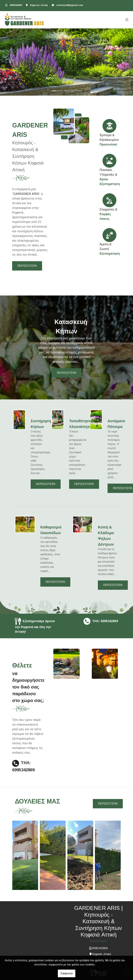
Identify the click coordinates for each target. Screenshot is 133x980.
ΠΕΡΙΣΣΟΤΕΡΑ (27, 266)
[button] (10, 62)
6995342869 (16, 5)
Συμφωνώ (67, 973)
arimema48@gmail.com (70, 5)
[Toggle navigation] (127, 20)
